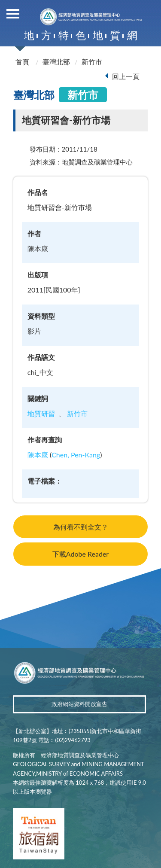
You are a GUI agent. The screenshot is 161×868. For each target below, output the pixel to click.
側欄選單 (13, 14)
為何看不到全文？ (81, 527)
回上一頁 (126, 76)
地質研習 (41, 413)
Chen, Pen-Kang (76, 455)
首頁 (22, 62)
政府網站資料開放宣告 (79, 704)
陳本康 (38, 455)
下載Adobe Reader (80, 554)
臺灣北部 (56, 62)
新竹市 (92, 62)
